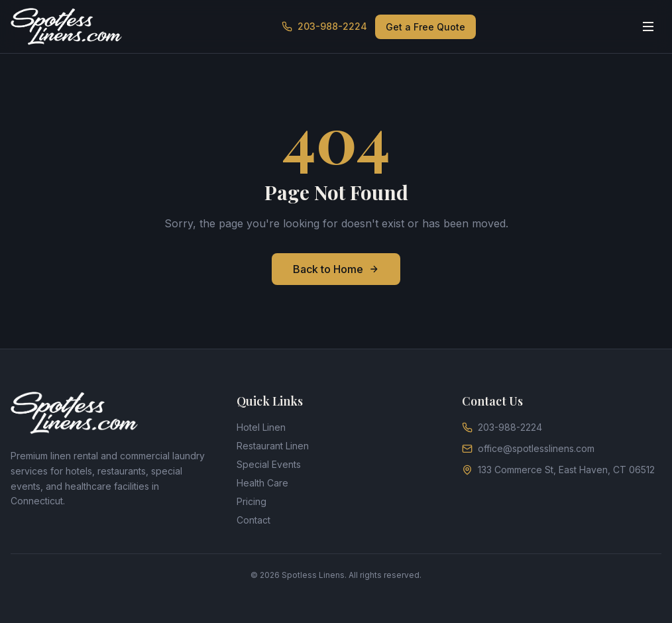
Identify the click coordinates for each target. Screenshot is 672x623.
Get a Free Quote (425, 27)
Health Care (262, 483)
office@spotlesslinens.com (528, 448)
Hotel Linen (261, 427)
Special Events (269, 464)
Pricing (252, 501)
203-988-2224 (324, 26)
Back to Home (336, 269)
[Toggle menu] (648, 27)
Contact (253, 520)
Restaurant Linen (273, 446)
